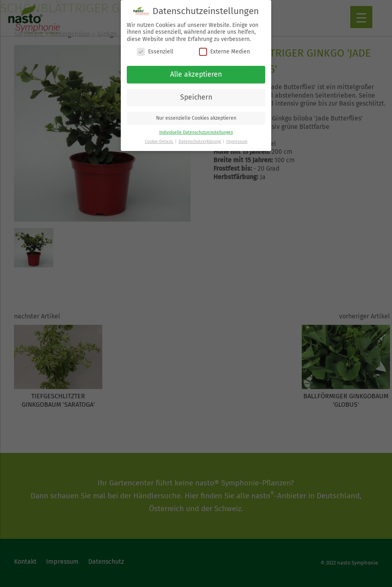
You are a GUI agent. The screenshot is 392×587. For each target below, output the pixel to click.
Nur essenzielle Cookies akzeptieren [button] (196, 115)
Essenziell (155, 49)
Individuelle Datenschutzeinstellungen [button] (196, 129)
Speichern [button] (196, 94)
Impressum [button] (237, 138)
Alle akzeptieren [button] (196, 71)
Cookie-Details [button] (159, 138)
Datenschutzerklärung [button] (200, 138)
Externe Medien (224, 49)
